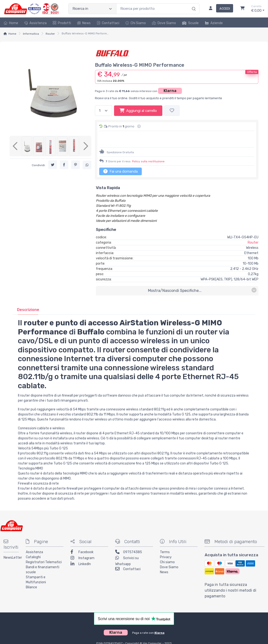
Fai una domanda (120, 159)
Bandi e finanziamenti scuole (43, 557)
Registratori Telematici (44, 550)
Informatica (31, 34)
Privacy (166, 545)
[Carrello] (242, 9)
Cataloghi (33, 545)
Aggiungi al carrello (138, 110)
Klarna (170, 91)
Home (11, 23)
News (84, 23)
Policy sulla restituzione (148, 149)
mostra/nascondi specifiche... (202, 278)
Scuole (190, 23)
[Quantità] (104, 111)
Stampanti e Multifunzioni (36, 567)
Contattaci (108, 23)
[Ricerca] (193, 4)
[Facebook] (89, 540)
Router (50, 34)
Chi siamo (167, 550)
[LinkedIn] (89, 552)
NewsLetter (11, 545)
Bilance (31, 575)
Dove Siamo (164, 23)
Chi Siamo (136, 23)
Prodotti (62, 23)
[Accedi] (219, 9)
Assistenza (36, 23)
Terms (165, 540)
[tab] (28, 297)
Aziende (214, 23)
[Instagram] (89, 546)
